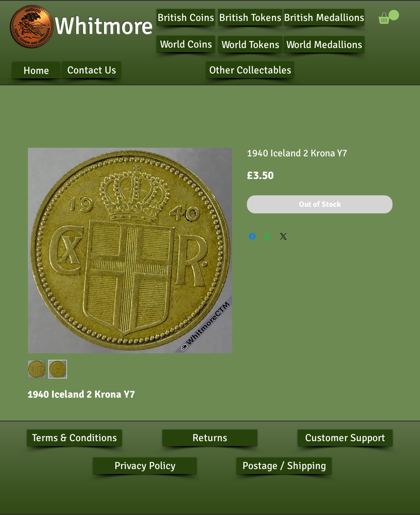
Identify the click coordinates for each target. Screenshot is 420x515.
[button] (389, 17)
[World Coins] (186, 44)
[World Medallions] (324, 44)
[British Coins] (186, 17)
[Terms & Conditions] (74, 438)
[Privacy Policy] (145, 466)
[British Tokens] (250, 17)
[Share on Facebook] (252, 236)
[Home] (36, 70)
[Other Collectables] (250, 70)
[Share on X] (283, 236)
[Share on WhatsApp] (268, 236)
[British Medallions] (324, 17)
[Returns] (210, 438)
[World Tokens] (250, 44)
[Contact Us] (91, 70)
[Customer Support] (345, 438)
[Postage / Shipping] (284, 466)
